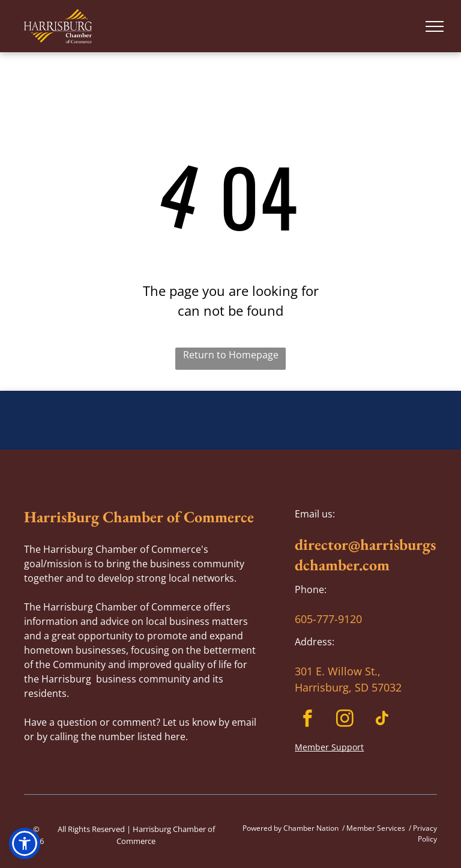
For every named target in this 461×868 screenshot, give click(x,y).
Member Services (376, 828)
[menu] (435, 26)
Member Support (329, 747)
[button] (25, 843)
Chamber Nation (311, 828)
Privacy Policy (425, 833)
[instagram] (345, 720)
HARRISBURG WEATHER (230, 436)
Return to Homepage (231, 355)
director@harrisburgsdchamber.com (365, 555)
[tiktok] (382, 720)
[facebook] (308, 720)
